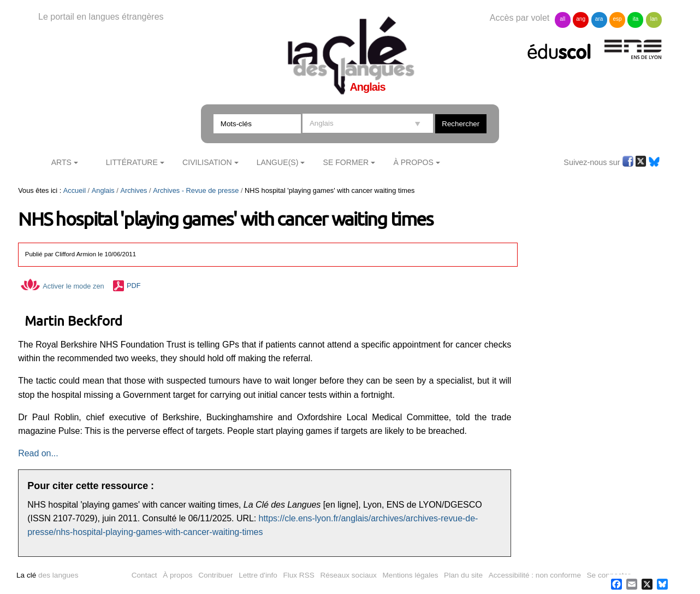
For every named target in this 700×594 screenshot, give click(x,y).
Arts (61, 162)
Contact (144, 575)
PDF (134, 286)
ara (599, 19)
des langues (47, 575)
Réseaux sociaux (348, 575)
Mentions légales (411, 575)
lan (654, 19)
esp (617, 19)
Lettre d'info (258, 575)
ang (581, 19)
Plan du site (463, 575)
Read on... (38, 453)
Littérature (132, 162)
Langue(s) (278, 162)
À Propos (413, 162)
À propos (177, 575)
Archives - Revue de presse (196, 190)
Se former (346, 162)
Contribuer (215, 575)
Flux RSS (298, 575)
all (562, 19)
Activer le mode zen (62, 286)
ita (636, 19)
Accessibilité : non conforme (535, 575)
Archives (134, 190)
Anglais (103, 190)
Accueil (75, 190)
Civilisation (207, 162)
